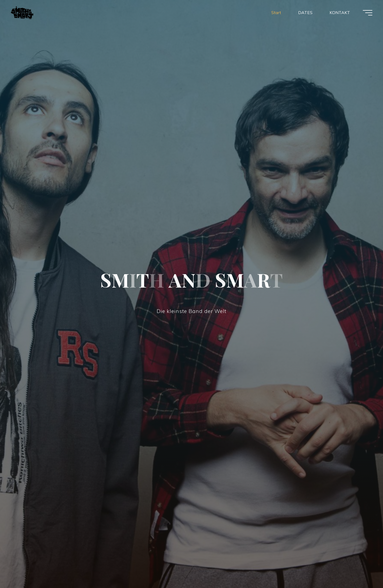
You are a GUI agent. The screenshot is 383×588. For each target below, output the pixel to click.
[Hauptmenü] (368, 13)
